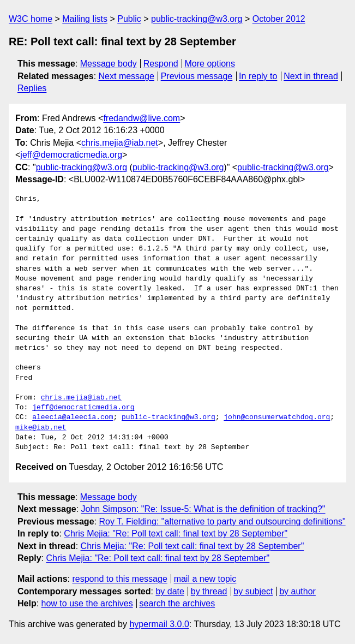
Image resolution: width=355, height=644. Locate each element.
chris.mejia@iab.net (120, 143)
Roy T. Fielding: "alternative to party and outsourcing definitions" (222, 521)
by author (297, 591)
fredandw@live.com (142, 118)
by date (170, 591)
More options (210, 64)
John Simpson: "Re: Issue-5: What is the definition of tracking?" (203, 509)
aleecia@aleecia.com (73, 418)
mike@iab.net (41, 428)
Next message (127, 76)
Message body (109, 64)
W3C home (31, 19)
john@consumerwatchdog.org (277, 418)
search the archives (177, 603)
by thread (209, 591)
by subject (253, 591)
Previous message (197, 76)
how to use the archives (87, 603)
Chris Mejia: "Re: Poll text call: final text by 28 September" (176, 533)
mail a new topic (205, 579)
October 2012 (279, 19)
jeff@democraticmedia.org (71, 155)
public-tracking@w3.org (197, 19)
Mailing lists (85, 19)
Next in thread (311, 76)
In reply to (258, 76)
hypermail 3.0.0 (159, 624)
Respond (161, 64)
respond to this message (119, 579)
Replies (32, 88)
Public (129, 19)
